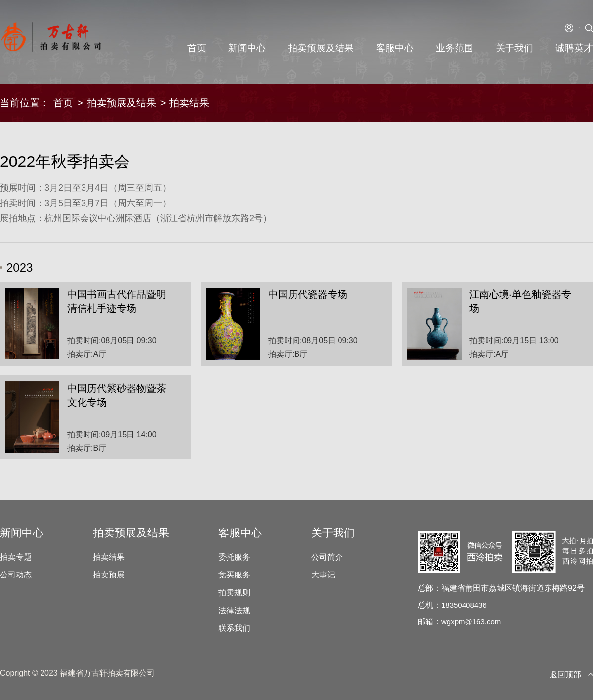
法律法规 (234, 610)
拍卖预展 (109, 575)
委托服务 (234, 557)
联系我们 (234, 628)
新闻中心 (247, 48)
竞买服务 (234, 575)
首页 (197, 48)
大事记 (323, 575)
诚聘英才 (574, 48)
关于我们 (514, 48)
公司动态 (16, 575)
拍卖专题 (16, 557)
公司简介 (327, 557)
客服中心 (395, 48)
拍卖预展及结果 (321, 48)
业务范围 (455, 48)
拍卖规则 (234, 593)
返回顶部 (571, 675)
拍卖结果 (109, 557)
